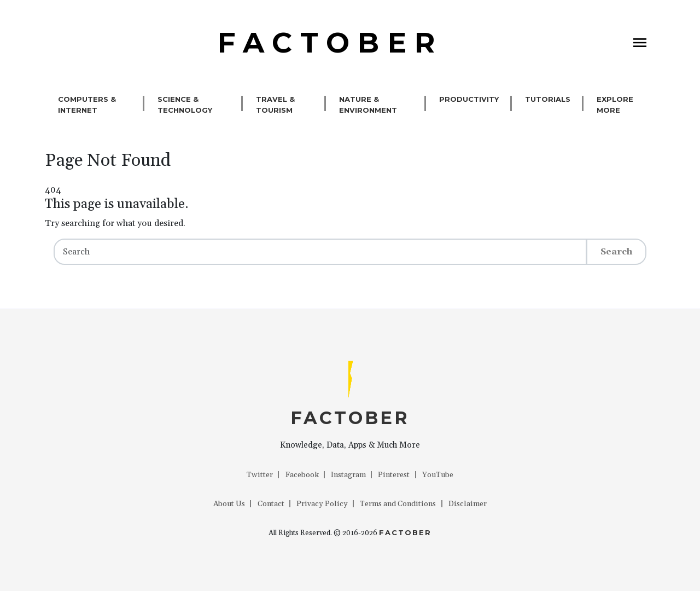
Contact (271, 504)
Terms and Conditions (398, 504)
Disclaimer (468, 504)
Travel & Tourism (275, 105)
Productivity (469, 99)
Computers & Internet (87, 105)
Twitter (260, 475)
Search (616, 252)
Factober (405, 532)
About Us (229, 504)
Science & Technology (185, 105)
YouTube (438, 475)
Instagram (348, 475)
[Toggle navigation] (640, 43)
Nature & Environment (368, 105)
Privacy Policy (322, 504)
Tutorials (548, 99)
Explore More (615, 105)
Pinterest (394, 475)
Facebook (302, 475)
